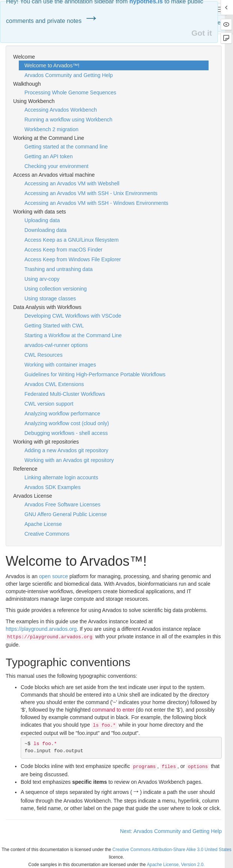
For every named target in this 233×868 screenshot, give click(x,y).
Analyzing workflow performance (62, 414)
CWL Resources (43, 355)
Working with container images (60, 365)
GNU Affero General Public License (66, 514)
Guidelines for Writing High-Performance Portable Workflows (95, 374)
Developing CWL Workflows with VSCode (73, 316)
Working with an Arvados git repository (69, 460)
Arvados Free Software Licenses (62, 504)
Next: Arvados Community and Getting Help (171, 831)
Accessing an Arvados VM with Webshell (72, 183)
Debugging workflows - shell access (66, 433)
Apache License (43, 524)
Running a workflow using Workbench (68, 120)
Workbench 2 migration (51, 129)
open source (54, 576)
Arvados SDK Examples (52, 487)
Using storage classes (50, 298)
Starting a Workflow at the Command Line (73, 335)
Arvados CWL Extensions (54, 384)
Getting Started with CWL (54, 326)
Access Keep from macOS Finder (64, 250)
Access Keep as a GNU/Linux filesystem (72, 240)
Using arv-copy (42, 279)
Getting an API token (48, 156)
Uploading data (42, 220)
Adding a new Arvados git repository (66, 450)
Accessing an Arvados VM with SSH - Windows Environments (96, 203)
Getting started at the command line (66, 147)
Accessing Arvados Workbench (61, 110)
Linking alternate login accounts (61, 477)
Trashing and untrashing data (59, 269)
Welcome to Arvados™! (52, 65)
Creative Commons (47, 534)
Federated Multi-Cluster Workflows (65, 394)
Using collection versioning (56, 289)
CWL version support (49, 404)
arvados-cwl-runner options (56, 345)
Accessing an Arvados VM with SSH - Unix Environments (91, 193)
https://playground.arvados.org (41, 629)
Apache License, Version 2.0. (176, 865)
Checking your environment (56, 166)
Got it (202, 33)
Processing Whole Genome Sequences (70, 92)
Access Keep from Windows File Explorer (73, 259)
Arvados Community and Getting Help (69, 75)
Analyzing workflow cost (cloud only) (67, 423)
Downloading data (45, 230)
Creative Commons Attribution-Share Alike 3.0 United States (172, 850)
